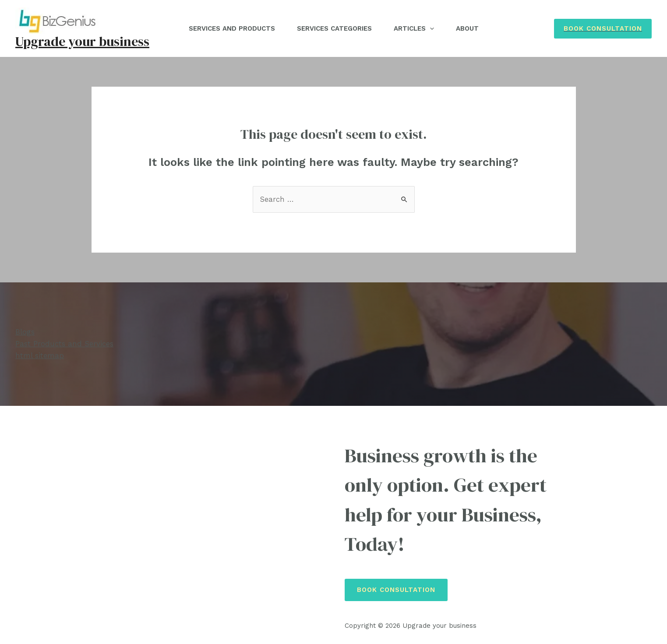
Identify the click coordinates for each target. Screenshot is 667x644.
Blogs (25, 332)
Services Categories (334, 28)
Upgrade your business (82, 41)
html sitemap (40, 355)
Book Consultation (396, 590)
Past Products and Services (64, 344)
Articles (414, 28)
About (467, 28)
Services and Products (232, 28)
